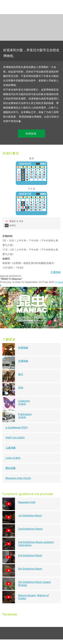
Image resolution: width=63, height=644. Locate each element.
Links (13, 458)
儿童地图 (11, 448)
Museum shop (18, 478)
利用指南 (33, 134)
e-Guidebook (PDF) (17, 427)
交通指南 (56, 272)
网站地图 (11, 468)
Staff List (15, 437)
